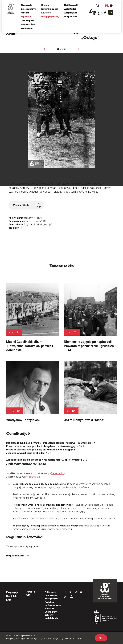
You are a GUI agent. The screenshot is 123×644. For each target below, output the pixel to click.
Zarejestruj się (58, 473)
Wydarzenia (27, 28)
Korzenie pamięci (50, 9)
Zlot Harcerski (71, 5)
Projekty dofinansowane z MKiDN (53, 605)
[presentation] (45, 49)
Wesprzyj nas (70, 13)
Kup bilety (26, 17)
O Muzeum (50, 592)
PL (107, 6)
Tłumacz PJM (30, 593)
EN (111, 6)
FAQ (8, 600)
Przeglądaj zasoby (50, 17)
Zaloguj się (34, 477)
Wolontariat (70, 9)
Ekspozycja (26, 5)
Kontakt (25, 13)
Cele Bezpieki (27, 20)
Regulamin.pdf (15, 556)
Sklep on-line (70, 17)
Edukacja (46, 13)
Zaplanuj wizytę (29, 9)
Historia (45, 5)
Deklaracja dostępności (51, 597)
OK (101, 638)
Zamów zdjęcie (27, 205)
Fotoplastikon (28, 24)
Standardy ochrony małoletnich (51, 615)
